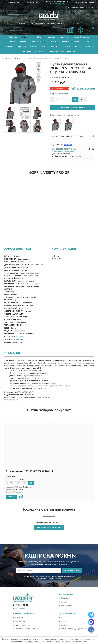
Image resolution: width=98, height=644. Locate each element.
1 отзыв (21, 479)
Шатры (77, 42)
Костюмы (13, 37)
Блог (63, 617)
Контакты (76, 24)
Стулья (67, 47)
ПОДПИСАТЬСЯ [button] (72, 570)
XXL (25, 483)
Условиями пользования (47, 578)
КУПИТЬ (11, 497)
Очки (87, 42)
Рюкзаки (65, 42)
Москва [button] (68, 145)
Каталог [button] (22, 24)
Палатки (64, 37)
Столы (43, 47)
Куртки (25, 37)
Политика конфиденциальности (74, 629)
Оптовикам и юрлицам (42, 24)
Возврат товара (67, 606)
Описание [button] (69, 136)
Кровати (22, 47)
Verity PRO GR (20, 331)
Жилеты (78, 47)
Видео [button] (91, 136)
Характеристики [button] (57, 136)
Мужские (19, 340)
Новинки (64, 621)
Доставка (65, 598)
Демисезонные (18, 337)
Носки (33, 47)
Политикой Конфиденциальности (62, 576)
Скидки (64, 625)
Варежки (9, 47)
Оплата (64, 602)
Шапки (89, 47)
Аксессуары (41, 52)
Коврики (27, 52)
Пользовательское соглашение (28, 629)
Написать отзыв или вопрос (49, 527)
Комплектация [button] (80, 136)
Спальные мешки (38, 42)
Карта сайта (20, 621)
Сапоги (12, 42)
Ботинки (52, 37)
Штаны (54, 42)
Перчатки (55, 47)
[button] (57, 3)
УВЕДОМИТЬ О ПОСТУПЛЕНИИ (73, 108)
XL (69, 100)
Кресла (23, 42)
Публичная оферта (23, 625)
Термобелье (38, 37)
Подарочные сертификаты (63, 52)
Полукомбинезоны (81, 37)
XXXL (83, 100)
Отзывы (62, 24)
